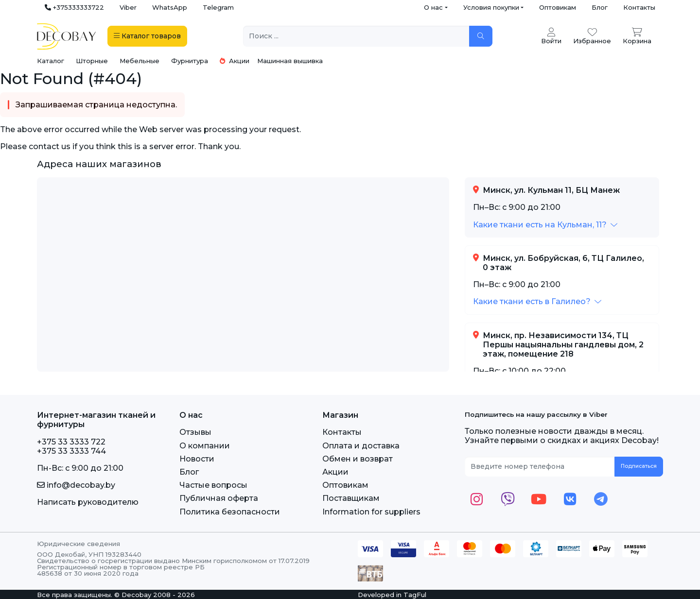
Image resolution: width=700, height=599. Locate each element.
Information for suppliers (371, 512)
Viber (128, 7)
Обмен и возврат (358, 459)
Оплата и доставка (361, 446)
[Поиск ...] (356, 36)
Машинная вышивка (290, 61)
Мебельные (140, 61)
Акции (235, 61)
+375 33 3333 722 (71, 442)
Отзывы (195, 432)
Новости (197, 459)
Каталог (51, 61)
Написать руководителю (88, 502)
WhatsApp (170, 7)
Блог (600, 7)
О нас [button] (433, 7)
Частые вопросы (213, 485)
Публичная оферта (219, 498)
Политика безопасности (230, 512)
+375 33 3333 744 (71, 451)
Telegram (218, 7)
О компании (205, 446)
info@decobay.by (76, 485)
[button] (545, 225)
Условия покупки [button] (491, 7)
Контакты (639, 7)
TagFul (415, 595)
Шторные (92, 61)
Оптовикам (558, 7)
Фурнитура (190, 61)
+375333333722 (74, 7)
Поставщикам (351, 498)
